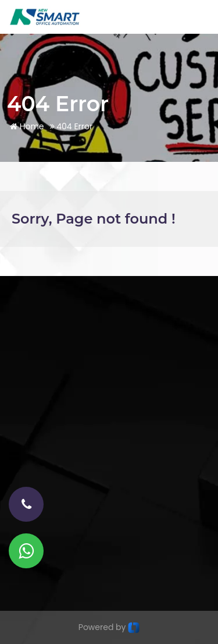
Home (27, 126)
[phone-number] (26, 504)
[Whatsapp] (26, 551)
